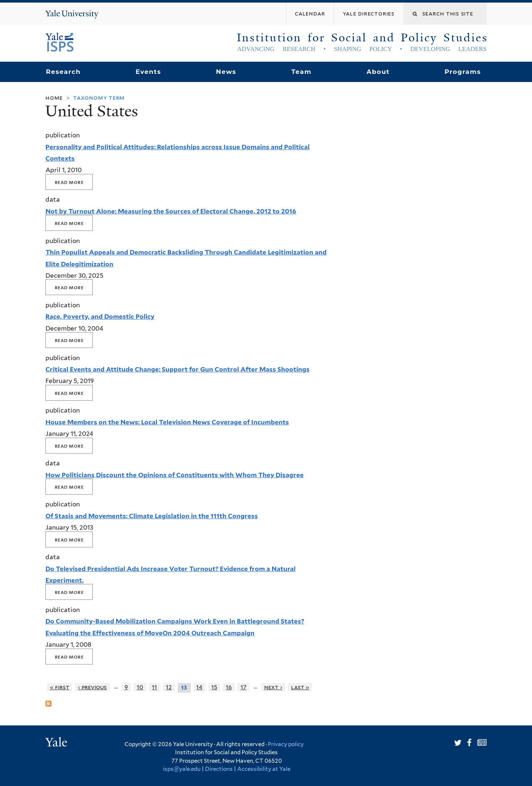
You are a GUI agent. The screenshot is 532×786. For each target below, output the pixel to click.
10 (140, 687)
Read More (69, 182)
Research (63, 72)
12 (169, 687)
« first (60, 687)
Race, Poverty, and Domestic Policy (100, 317)
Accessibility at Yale (264, 769)
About (378, 72)
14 (199, 687)
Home (54, 98)
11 (154, 687)
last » (300, 687)
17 (243, 687)
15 (214, 687)
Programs (463, 72)
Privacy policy (286, 744)
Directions (219, 769)
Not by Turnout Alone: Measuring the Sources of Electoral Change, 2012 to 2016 (171, 211)
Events (148, 72)
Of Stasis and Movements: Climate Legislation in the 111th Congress (152, 516)
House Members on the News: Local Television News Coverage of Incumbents (167, 422)
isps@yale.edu (182, 769)
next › (273, 687)
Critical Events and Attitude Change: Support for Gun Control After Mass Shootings (178, 369)
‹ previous (92, 687)
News (226, 72)
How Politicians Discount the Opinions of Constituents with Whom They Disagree (175, 475)
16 (229, 687)
